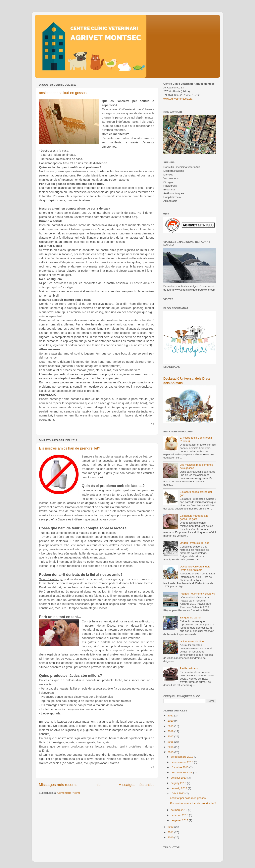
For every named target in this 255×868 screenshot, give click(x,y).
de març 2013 (179, 810)
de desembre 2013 (182, 757)
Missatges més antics (136, 785)
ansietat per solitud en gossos (63, 93)
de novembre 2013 (182, 762)
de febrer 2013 (180, 815)
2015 (171, 747)
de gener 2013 (180, 820)
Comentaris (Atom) (69, 793)
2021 (171, 716)
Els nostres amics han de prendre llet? (70, 448)
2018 (171, 731)
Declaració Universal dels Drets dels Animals (195, 568)
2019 (171, 726)
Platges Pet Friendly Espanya (197, 594)
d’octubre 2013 (180, 767)
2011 (171, 832)
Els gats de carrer (190, 618)
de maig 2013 (179, 788)
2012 (171, 827)
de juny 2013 (179, 783)
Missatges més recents (58, 785)
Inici (98, 785)
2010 (171, 837)
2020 (171, 721)
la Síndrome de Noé (192, 641)
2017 (171, 736)
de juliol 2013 (179, 778)
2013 (171, 752)
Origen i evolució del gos (194, 543)
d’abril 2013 (178, 793)
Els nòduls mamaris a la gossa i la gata (194, 517)
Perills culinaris (189, 668)
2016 (171, 742)
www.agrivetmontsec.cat (178, 99)
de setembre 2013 (182, 772)
